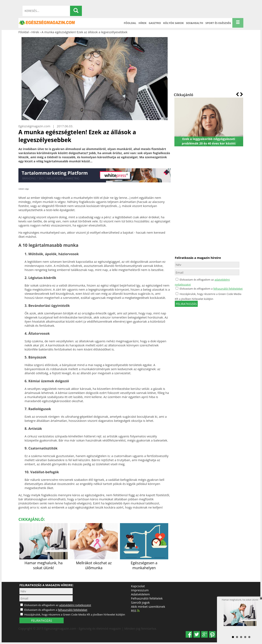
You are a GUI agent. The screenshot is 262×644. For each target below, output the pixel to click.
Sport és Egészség (218, 23)
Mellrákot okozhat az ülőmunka (94, 563)
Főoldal (130, 23)
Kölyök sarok (173, 23)
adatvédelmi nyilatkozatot (75, 605)
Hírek (143, 23)
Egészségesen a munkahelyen (144, 563)
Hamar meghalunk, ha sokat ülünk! (44, 563)
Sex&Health (195, 23)
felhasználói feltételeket (228, 289)
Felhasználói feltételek (147, 598)
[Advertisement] (209, 63)
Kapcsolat (138, 586)
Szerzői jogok (140, 602)
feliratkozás (186, 304)
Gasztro (155, 23)
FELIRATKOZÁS (42, 620)
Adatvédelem (140, 594)
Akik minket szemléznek (148, 606)
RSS (135, 611)
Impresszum (140, 590)
